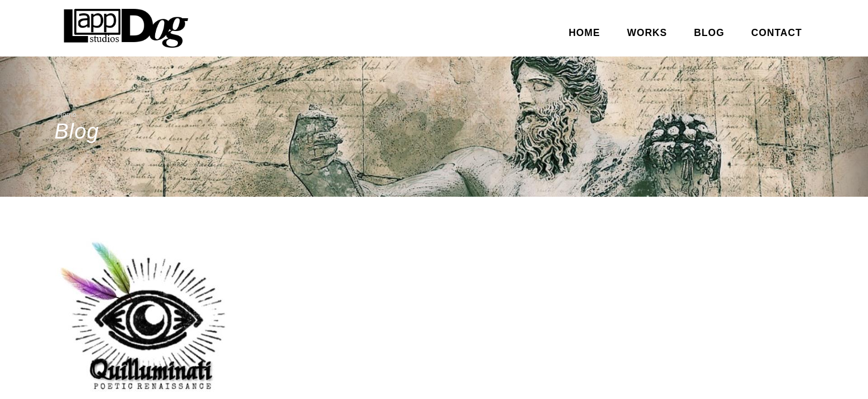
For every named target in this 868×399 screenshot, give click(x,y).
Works (647, 33)
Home (584, 33)
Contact (777, 33)
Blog (709, 33)
